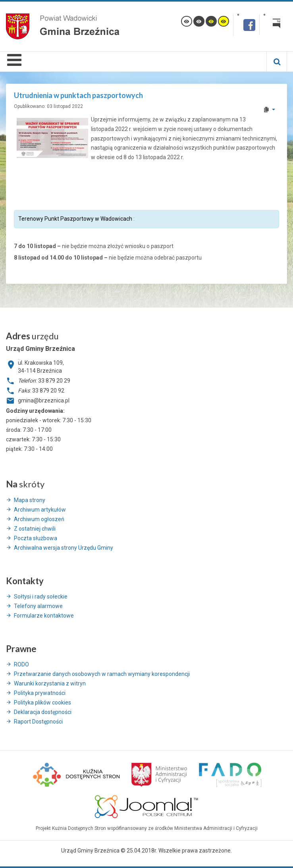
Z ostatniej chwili (35, 529)
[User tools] (269, 110)
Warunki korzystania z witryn (50, 683)
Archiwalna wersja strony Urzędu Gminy (64, 548)
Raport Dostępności (38, 722)
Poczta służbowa (36, 538)
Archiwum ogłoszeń (39, 519)
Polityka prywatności (40, 693)
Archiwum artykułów (40, 510)
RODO (21, 664)
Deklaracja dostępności (43, 712)
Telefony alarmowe (38, 606)
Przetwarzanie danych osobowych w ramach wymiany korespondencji (102, 674)
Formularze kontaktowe (44, 616)
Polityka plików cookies (42, 702)
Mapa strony (30, 500)
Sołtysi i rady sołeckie (41, 597)
